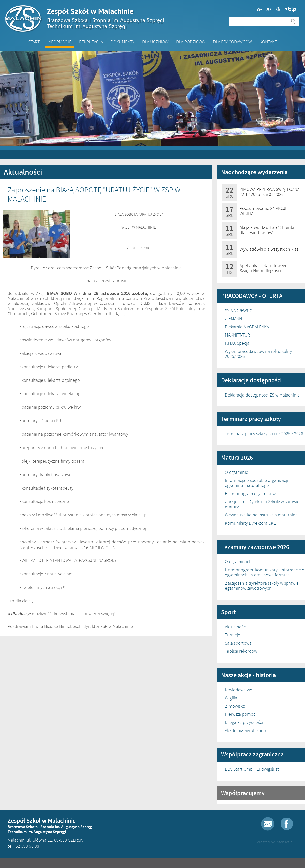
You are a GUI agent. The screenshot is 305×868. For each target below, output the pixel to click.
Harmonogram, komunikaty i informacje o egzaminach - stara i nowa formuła (265, 572)
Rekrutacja (91, 42)
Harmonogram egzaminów (250, 494)
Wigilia (231, 698)
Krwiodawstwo (239, 690)
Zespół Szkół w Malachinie (150, 18)
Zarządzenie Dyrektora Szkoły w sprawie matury (262, 504)
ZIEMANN (233, 319)
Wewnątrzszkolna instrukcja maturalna (261, 515)
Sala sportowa (238, 643)
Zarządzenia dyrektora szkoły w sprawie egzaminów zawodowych (262, 586)
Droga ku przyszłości (244, 722)
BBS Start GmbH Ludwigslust (252, 769)
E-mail (268, 824)
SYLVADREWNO (239, 311)
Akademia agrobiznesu (246, 730)
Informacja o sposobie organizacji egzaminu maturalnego (256, 483)
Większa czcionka (260, 9)
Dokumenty (123, 42)
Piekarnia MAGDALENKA (247, 327)
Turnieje (233, 635)
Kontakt (268, 42)
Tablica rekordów (241, 651)
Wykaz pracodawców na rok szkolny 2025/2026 (258, 354)
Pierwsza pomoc (240, 714)
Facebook (287, 824)
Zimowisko (235, 706)
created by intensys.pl (275, 842)
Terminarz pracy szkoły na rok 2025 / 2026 (264, 434)
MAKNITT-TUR (237, 335)
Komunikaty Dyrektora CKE (250, 523)
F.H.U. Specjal (238, 343)
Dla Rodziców (191, 42)
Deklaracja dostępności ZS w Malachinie (262, 395)
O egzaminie (237, 472)
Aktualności (236, 627)
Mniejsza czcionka (269, 9)
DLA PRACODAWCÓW (232, 42)
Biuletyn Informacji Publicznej (290, 9)
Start (34, 42)
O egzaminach (238, 562)
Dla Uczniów (155, 42)
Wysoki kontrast (278, 9)
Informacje (59, 42)
